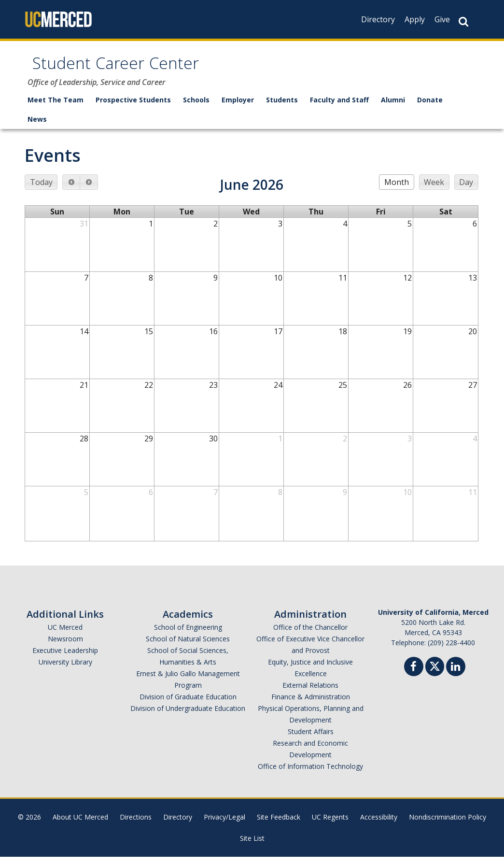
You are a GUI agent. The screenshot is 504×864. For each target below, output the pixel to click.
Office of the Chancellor (310, 634)
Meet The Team (56, 107)
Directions (136, 824)
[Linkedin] (456, 675)
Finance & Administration (311, 704)
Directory (378, 19)
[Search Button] (463, 21)
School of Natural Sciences (188, 646)
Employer (238, 107)
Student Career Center (137, 69)
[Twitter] (435, 673)
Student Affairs (311, 739)
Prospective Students (133, 107)
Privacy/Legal (224, 824)
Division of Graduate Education (188, 704)
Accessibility (379, 824)
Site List (252, 845)
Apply (415, 19)
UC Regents (330, 824)
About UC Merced (80, 824)
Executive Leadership (65, 658)
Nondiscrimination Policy (448, 824)
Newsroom (65, 646)
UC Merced (65, 634)
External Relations (310, 692)
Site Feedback (279, 824)
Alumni (393, 107)
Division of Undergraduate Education (188, 715)
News (37, 126)
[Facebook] (414, 675)
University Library (65, 669)
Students (282, 107)
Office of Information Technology (310, 773)
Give (442, 19)
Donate (430, 107)
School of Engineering (188, 634)
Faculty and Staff (339, 107)
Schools (196, 107)
